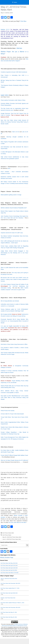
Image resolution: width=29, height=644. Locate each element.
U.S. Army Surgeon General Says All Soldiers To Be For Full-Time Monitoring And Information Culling (14, 286)
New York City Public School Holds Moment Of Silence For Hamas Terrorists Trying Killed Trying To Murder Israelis (14, 122)
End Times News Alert (8, 533)
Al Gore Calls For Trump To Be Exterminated (12, 414)
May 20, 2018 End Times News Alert (12, 537)
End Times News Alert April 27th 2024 (9, 565)
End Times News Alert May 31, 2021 (9, 612)
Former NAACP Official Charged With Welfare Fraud (14, 455)
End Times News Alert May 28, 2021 (9, 617)
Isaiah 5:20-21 (5, 95)
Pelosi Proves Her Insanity (8, 411)
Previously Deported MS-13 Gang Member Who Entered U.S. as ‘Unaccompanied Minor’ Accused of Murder (14, 321)
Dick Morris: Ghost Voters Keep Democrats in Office (14, 344)
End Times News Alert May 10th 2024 (9, 563)
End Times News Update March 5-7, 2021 (10, 588)
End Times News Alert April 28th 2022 (9, 593)
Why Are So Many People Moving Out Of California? (14, 460)
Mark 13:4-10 (16, 132)
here (9, 168)
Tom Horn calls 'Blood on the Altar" (17, 522)
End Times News (7, 535)
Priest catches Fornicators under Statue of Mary (13, 100)
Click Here (23, 21)
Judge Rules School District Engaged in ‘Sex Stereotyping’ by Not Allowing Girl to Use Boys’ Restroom (14, 253)
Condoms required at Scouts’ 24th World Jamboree (14, 72)
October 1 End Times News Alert (8, 598)
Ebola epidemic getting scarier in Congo (11, 195)
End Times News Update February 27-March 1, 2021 (12, 603)
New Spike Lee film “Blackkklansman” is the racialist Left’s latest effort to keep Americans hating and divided (14, 398)
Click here (19, 48)
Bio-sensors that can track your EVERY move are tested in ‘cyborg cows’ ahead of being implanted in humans (14, 279)
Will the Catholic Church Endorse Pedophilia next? (14, 208)
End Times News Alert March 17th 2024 (10, 573)
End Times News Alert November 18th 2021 (10, 583)
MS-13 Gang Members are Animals (10, 301)
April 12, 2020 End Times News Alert (9, 579)
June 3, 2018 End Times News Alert (12, 539)
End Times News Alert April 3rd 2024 (9, 570)
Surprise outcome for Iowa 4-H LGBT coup (12, 233)
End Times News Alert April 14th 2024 (9, 568)
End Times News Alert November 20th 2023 (10, 607)
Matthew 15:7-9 (5, 29)
